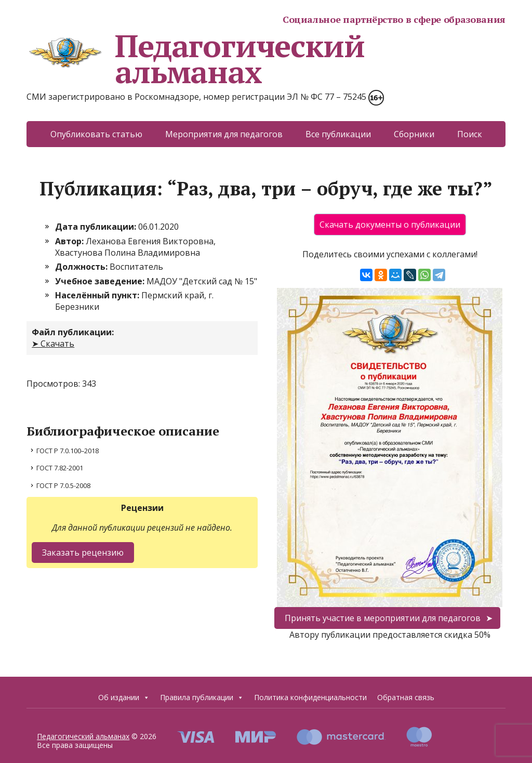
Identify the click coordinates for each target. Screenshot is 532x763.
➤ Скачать (53, 344)
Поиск (470, 134)
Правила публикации (202, 698)
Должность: (82, 267)
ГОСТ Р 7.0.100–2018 (68, 451)
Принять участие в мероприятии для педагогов (383, 618)
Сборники (414, 134)
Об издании (124, 698)
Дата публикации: (97, 227)
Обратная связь (406, 697)
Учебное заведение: (101, 281)
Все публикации (338, 134)
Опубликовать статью (96, 134)
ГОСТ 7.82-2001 (60, 468)
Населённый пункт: (98, 295)
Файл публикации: (73, 332)
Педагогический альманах (195, 59)
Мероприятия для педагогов (224, 134)
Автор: (70, 241)
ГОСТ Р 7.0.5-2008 (63, 485)
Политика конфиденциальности (310, 697)
